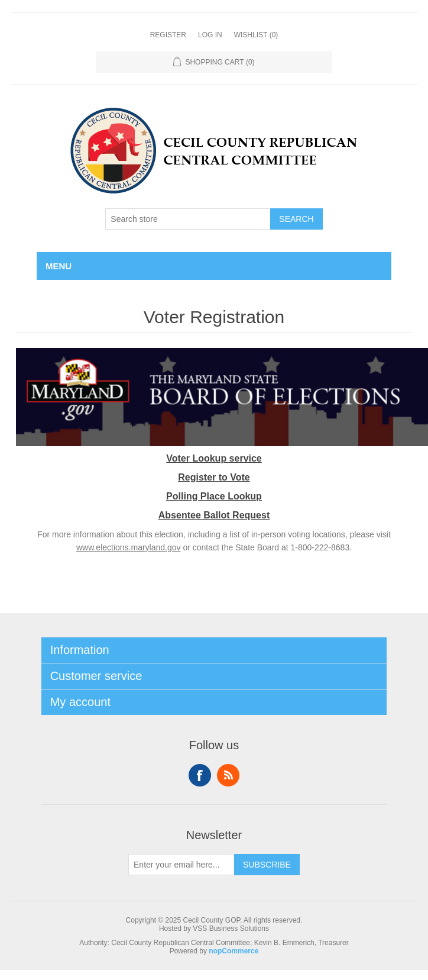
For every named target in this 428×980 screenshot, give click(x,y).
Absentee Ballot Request (214, 515)
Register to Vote (214, 477)
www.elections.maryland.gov (129, 547)
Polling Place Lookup (214, 496)
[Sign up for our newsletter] (181, 865)
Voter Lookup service (214, 458)
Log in (210, 35)
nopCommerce (234, 951)
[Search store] (188, 219)
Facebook (200, 775)
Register (168, 35)
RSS (228, 775)
